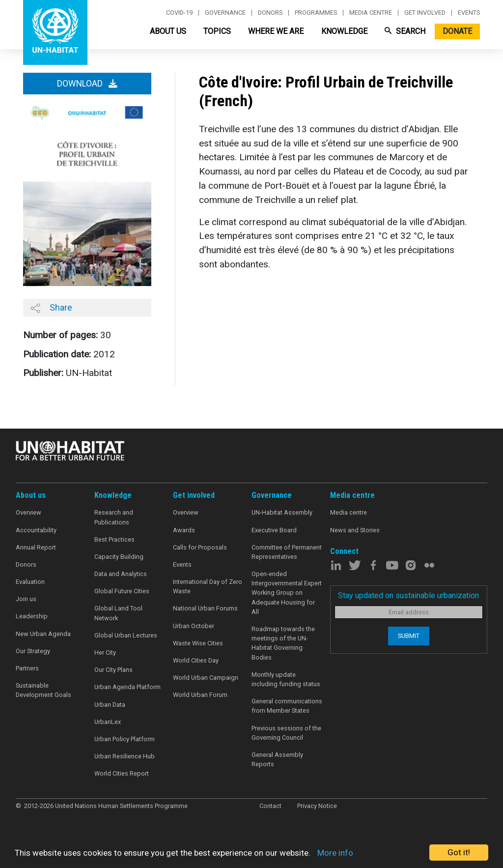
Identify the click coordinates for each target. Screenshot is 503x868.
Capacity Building (119, 557)
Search (405, 31)
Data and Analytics (121, 574)
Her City (105, 652)
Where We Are (276, 31)
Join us (26, 599)
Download (87, 84)
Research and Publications (114, 517)
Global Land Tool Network (118, 613)
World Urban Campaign (206, 678)
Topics (217, 31)
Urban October (194, 626)
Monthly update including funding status (286, 679)
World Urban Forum (200, 695)
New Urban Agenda (43, 634)
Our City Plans (113, 670)
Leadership (32, 616)
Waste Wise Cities (198, 643)
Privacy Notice (317, 806)
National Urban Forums (205, 608)
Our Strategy (33, 651)
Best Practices (114, 539)
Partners (27, 668)
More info (335, 853)
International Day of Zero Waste (208, 586)
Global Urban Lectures (126, 635)
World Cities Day (196, 660)
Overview (28, 512)
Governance (225, 13)
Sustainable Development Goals (43, 690)
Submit (409, 636)
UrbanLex (108, 722)
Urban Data (110, 705)
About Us (168, 31)
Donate (457, 31)
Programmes (316, 13)
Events (469, 13)
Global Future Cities (122, 591)
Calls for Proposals (200, 547)
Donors (270, 13)
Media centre (371, 13)
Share (51, 308)
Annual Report (36, 547)
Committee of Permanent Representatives (287, 552)
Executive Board (274, 530)
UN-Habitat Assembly (282, 512)
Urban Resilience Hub (125, 756)
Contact (270, 806)
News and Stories (355, 530)
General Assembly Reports (277, 759)
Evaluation (30, 582)
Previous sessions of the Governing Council (286, 733)
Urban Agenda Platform (127, 687)
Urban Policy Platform (125, 739)
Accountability (36, 530)
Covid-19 (179, 13)
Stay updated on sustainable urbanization (408, 595)
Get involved (425, 13)
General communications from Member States (287, 706)
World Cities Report (122, 773)
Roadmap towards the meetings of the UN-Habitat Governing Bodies (283, 643)
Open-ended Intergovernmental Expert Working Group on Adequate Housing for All (287, 593)
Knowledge (344, 31)
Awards (184, 530)
